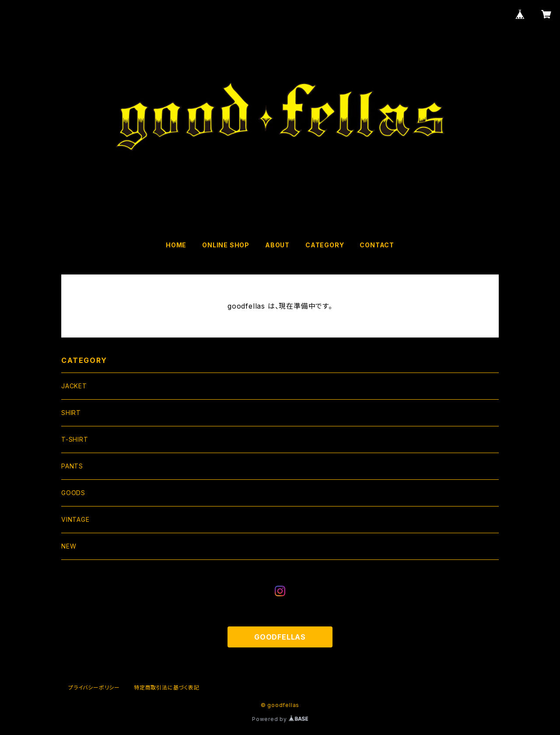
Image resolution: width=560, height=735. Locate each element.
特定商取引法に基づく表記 (167, 688)
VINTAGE (75, 519)
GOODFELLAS (280, 637)
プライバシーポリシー (94, 688)
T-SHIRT (75, 439)
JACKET (74, 386)
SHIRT (71, 413)
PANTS (72, 466)
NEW (69, 546)
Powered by (280, 719)
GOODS (73, 493)
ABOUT (277, 245)
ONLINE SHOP (226, 245)
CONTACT (377, 245)
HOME (176, 245)
